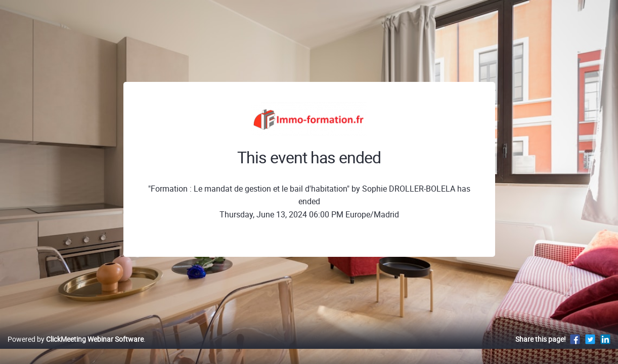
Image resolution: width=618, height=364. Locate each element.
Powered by (76, 350)
